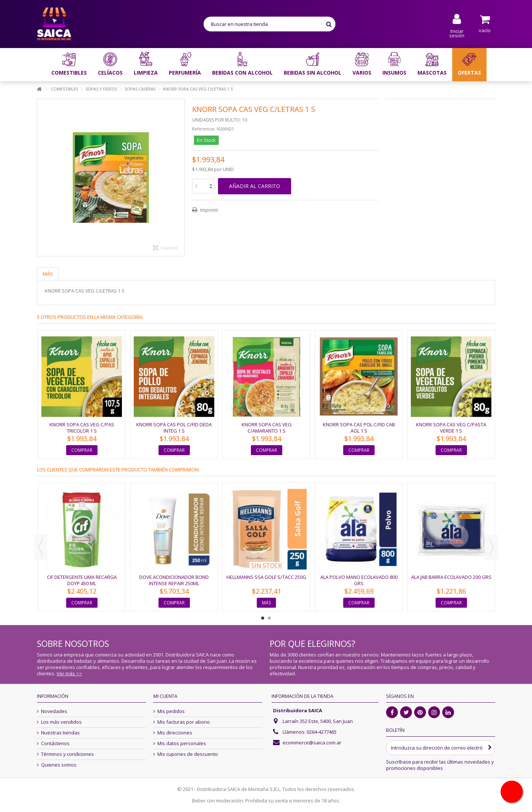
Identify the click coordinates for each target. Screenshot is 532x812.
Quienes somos (59, 765)
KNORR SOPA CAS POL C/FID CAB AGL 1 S (359, 428)
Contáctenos (55, 743)
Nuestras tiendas (60, 733)
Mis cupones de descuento (188, 754)
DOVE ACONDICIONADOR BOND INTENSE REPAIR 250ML (174, 580)
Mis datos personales (182, 743)
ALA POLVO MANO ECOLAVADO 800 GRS (359, 580)
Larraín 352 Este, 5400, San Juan (318, 721)
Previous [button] (41, 547)
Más (48, 274)
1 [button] (263, 618)
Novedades (54, 711)
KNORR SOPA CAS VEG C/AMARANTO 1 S (267, 428)
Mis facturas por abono (184, 722)
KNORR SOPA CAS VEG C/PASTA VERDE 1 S (451, 428)
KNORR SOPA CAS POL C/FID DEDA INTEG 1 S (174, 428)
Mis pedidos (171, 711)
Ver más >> (69, 673)
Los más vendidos (61, 722)
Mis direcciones (175, 733)
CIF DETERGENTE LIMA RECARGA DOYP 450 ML (82, 580)
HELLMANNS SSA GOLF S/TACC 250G (266, 577)
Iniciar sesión (457, 33)
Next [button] (491, 547)
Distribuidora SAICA (298, 710)
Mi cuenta (165, 696)
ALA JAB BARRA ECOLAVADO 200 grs (451, 577)
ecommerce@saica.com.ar (312, 743)
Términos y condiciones (67, 754)
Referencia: (204, 129)
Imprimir (209, 210)
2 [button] (269, 618)
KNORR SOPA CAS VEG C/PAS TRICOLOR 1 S (82, 428)
